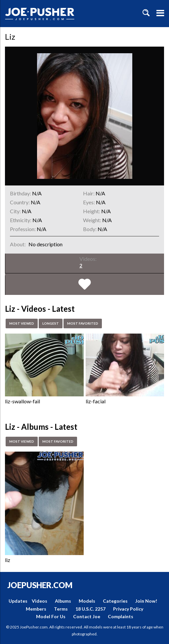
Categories (115, 601)
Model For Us (51, 616)
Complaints (121, 616)
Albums (63, 601)
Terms (61, 609)
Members (36, 609)
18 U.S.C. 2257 (90, 609)
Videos (40, 601)
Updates (18, 601)
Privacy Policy (128, 609)
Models (87, 601)
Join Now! (146, 601)
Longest (56, 324)
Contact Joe (87, 616)
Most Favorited (92, 324)
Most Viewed (24, 324)
